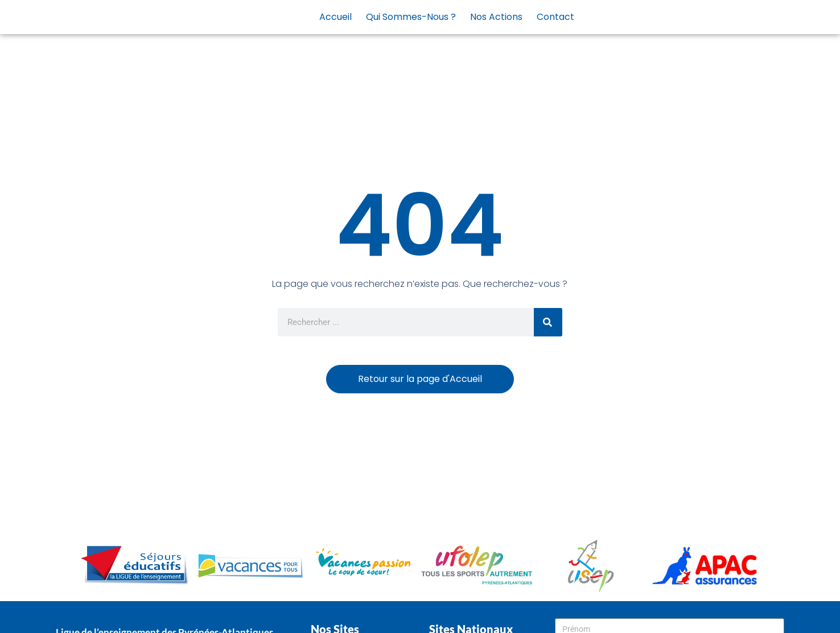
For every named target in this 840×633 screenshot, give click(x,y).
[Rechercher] (548, 322)
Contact (555, 17)
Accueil (335, 17)
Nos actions (496, 17)
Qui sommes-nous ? (411, 17)
